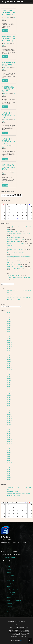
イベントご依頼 (10, 575)
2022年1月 (9, 414)
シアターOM (10, 567)
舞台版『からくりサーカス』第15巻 (15, 262)
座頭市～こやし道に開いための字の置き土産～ (17, 272)
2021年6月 (9, 427)
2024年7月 (9, 353)
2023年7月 (9, 376)
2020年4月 (9, 454)
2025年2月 (9, 338)
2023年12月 (9, 368)
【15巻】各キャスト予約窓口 (13, 260)
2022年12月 (9, 391)
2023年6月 (9, 378)
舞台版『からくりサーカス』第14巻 (15, 266)
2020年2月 (9, 457)
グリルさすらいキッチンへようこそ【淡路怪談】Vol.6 (19, 226)
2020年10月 (9, 444)
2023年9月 (9, 372)
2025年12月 (9, 319)
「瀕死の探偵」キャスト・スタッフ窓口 (16, 246)
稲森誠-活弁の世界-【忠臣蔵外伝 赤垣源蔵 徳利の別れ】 (19, 234)
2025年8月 (9, 325)
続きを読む (5, 32)
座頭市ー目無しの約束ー (12, 232)
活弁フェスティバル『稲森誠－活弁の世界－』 (17, 268)
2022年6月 (9, 404)
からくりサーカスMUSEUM (13, 275)
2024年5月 (9, 357)
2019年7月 (9, 471)
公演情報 (9, 570)
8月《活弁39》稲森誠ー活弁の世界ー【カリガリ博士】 (19, 278)
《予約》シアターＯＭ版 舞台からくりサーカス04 (9, 162)
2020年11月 (9, 442)
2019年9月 (9, 467)
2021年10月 (9, 421)
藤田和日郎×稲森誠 (11, 592)
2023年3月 (9, 385)
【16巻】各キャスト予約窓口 (13, 242)
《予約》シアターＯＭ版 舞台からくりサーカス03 (9, 136)
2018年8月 (9, 480)
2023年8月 (9, 374)
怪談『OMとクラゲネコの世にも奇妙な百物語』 (8, 188)
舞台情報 (9, 586)
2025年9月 (9, 323)
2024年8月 (9, 351)
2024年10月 (9, 347)
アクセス (9, 578)
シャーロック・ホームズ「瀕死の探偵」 (16, 249)
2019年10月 (9, 465)
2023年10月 (9, 370)
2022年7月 (9, 402)
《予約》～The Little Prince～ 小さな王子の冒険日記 (9, 14)
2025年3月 (9, 336)
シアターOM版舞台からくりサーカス (15, 595)
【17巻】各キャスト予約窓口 (13, 237)
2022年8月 (9, 399)
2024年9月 (9, 349)
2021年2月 (9, 435)
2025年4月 (9, 334)
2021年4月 (9, 431)
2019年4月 (9, 473)
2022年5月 (9, 406)
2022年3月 (9, 410)
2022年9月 (9, 397)
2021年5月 (9, 429)
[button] (7, 612)
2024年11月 (9, 344)
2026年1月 (9, 317)
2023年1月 (9, 389)
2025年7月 (9, 328)
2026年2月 (9, 315)
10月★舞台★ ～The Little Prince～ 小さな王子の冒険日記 (9, 40)
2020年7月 (9, 448)
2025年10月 (9, 321)
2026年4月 (9, 313)
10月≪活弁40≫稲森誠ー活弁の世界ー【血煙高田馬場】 (19, 256)
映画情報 (9, 572)
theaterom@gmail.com (10, 558)
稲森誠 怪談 (9, 606)
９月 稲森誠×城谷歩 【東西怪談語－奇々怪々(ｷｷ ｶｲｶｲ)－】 (8, 110)
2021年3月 (9, 433)
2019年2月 (9, 476)
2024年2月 (9, 364)
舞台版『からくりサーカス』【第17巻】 (16, 240)
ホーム (8, 564)
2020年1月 (9, 459)
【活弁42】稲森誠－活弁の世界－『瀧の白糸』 (17, 253)
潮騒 (8, 230)
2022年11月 (9, 393)
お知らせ (9, 584)
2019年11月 (9, 463)
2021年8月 (9, 423)
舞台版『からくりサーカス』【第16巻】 (16, 244)
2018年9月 (9, 478)
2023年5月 (9, 380)
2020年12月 (9, 440)
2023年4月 (9, 383)
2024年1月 (9, 366)
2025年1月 (9, 340)
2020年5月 (9, 452)
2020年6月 (9, 450)
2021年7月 (9, 425)
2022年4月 (9, 408)
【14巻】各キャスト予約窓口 (13, 264)
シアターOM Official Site (12, 2)
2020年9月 (9, 446)
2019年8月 (9, 469)
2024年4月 (9, 359)
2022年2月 (9, 412)
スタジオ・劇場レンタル (12, 581)
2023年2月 (9, 387)
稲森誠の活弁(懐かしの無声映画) (14, 601)
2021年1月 (9, 437)
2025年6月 (9, 330)
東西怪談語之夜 (10, 603)
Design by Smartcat (16, 640)
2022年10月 (9, 395)
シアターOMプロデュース (13, 589)
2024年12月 (9, 342)
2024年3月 (9, 361)
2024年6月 (9, 355)
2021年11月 (9, 418)
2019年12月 (9, 461)
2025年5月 (9, 332)
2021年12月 (9, 416)
